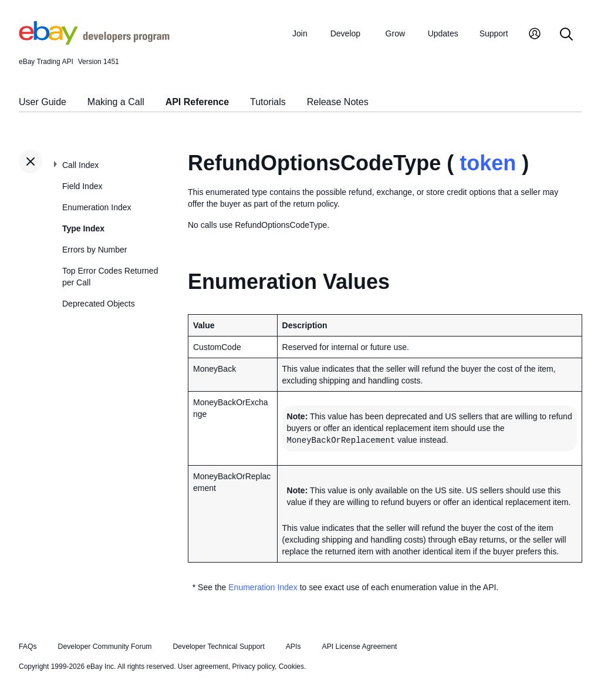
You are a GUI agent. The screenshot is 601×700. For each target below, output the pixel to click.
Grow (395, 33)
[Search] (566, 35)
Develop (345, 33)
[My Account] (535, 35)
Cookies (291, 667)
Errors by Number (94, 250)
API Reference (197, 102)
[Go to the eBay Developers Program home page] (94, 42)
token (488, 163)
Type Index (83, 228)
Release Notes (338, 102)
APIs (293, 647)
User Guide (43, 102)
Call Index (80, 165)
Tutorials (268, 102)
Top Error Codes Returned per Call (110, 277)
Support (494, 33)
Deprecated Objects (99, 304)
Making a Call (116, 102)
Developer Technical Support (218, 647)
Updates (443, 33)
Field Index (82, 186)
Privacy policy (254, 667)
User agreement (203, 667)
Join (300, 33)
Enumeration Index (97, 207)
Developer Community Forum (105, 647)
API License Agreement (359, 647)
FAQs (28, 647)
